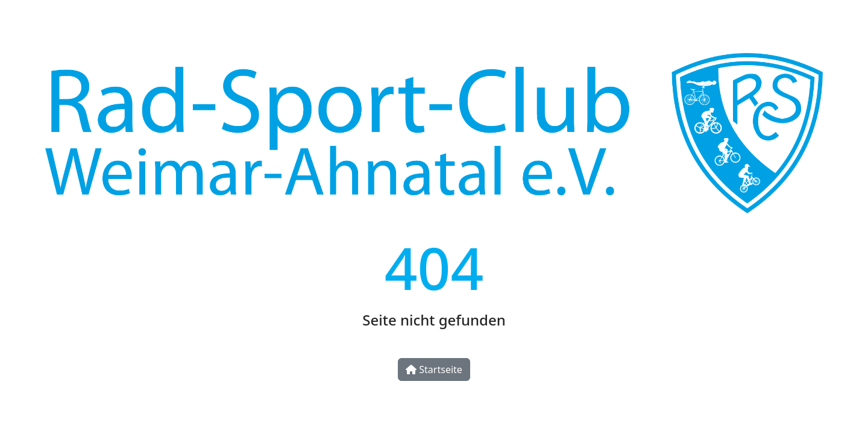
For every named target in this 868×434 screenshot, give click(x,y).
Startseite (434, 370)
